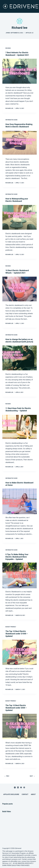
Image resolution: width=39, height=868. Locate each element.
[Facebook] (21, 787)
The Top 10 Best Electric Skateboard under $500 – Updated (16, 708)
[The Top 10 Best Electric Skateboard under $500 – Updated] (20, 726)
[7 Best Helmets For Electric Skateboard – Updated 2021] (20, 71)
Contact (25, 794)
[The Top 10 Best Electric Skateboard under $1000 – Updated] (20, 652)
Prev (7, 776)
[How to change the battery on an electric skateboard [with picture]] (20, 358)
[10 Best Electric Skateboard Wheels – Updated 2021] (20, 289)
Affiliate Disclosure (11, 794)
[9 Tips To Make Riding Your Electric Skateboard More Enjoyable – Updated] (20, 575)
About (33, 794)
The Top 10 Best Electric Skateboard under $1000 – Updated (17, 634)
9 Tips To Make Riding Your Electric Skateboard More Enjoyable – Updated (17, 557)
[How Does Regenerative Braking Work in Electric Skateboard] (20, 143)
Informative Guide (11, 120)
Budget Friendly (11, 627)
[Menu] (36, 6)
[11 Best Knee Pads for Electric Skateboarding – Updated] (20, 427)
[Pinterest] (24, 787)
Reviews (8, 48)
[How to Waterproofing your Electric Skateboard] (20, 217)
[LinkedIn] (18, 787)
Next (32, 776)
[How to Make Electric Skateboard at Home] (20, 501)
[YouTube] (15, 787)
